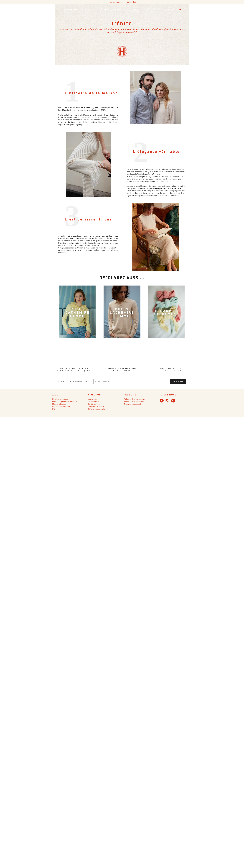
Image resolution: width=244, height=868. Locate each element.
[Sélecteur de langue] (179, 10)
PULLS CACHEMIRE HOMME (122, 312)
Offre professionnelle (97, 409)
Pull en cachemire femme (134, 401)
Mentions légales (59, 404)
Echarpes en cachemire (133, 404)
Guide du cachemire (96, 406)
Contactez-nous (94, 404)
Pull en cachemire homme (134, 399)
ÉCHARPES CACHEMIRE (166, 312)
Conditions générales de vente (64, 401)
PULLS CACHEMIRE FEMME (78, 312)
